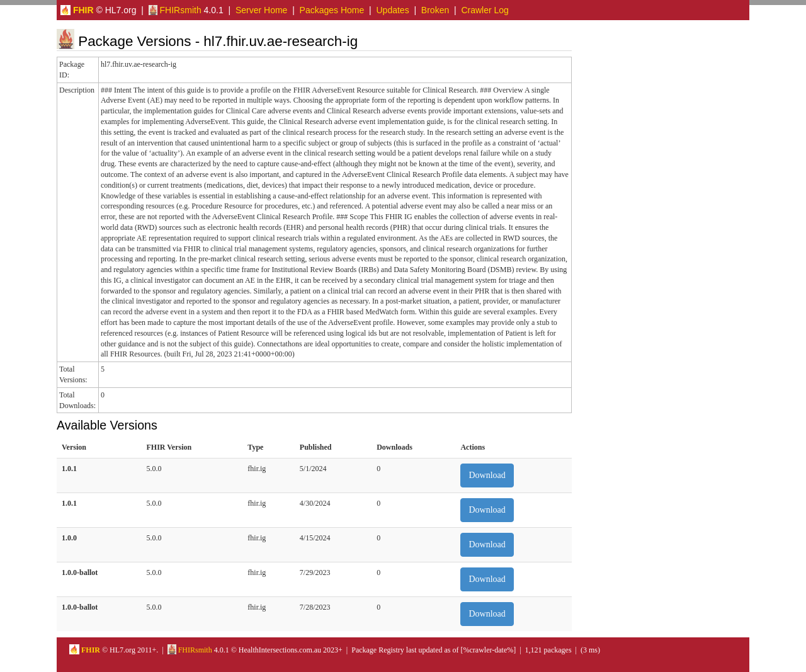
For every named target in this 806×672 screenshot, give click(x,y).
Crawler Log (485, 10)
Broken (435, 10)
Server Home (261, 10)
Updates (393, 10)
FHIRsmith (175, 10)
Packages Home (332, 10)
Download (487, 475)
